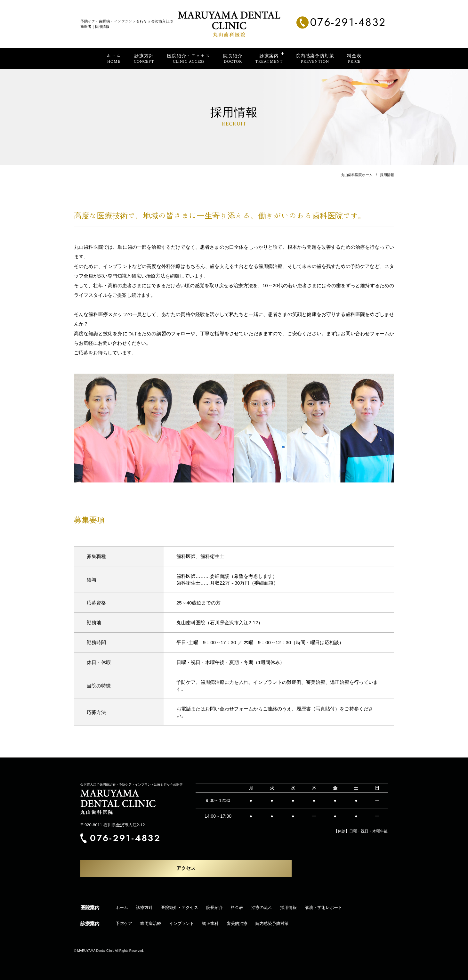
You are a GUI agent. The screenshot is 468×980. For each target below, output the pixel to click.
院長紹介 (214, 908)
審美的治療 (237, 924)
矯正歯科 (210, 924)
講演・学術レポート (323, 908)
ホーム (122, 908)
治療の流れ (262, 908)
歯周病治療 (151, 924)
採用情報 (288, 908)
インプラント (182, 924)
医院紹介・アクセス (179, 908)
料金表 (237, 908)
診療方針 (144, 908)
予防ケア (124, 924)
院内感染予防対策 (272, 924)
